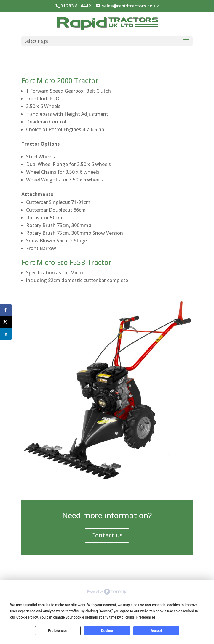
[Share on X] (6, 322)
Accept (156, 631)
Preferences (58, 631)
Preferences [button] (146, 617)
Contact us (107, 535)
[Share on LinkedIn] (6, 334)
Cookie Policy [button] (27, 617)
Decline (107, 631)
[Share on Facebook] (6, 310)
